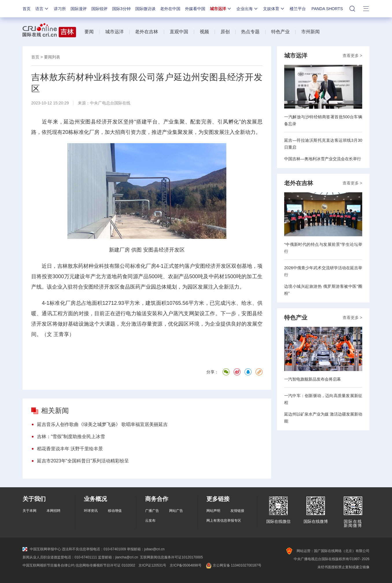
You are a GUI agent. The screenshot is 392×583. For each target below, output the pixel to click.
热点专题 (250, 32)
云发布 (150, 521)
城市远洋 (221, 9)
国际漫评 (79, 9)
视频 (204, 32)
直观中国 (179, 32)
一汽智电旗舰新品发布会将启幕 (313, 379)
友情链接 (237, 511)
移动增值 (115, 511)
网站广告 (176, 511)
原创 (225, 32)
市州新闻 (310, 32)
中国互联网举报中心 (42, 549)
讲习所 (60, 9)
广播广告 (152, 511)
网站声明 (213, 511)
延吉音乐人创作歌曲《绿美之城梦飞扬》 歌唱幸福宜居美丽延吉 (102, 424)
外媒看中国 (195, 9)
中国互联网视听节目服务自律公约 (49, 565)
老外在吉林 (147, 32)
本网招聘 (53, 511)
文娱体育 (274, 9)
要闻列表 (52, 57)
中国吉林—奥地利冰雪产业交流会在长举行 (323, 159)
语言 (42, 9)
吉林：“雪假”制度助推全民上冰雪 (71, 437)
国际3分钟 (121, 9)
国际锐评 (99, 9)
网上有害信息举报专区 (224, 521)
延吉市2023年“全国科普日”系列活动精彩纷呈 (83, 461)
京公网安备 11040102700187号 (233, 565)
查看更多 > (352, 56)
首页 (27, 9)
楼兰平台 (298, 9)
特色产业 (280, 32)
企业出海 (247, 9)
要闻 (89, 32)
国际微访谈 (145, 9)
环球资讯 (91, 511)
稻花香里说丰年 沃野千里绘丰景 (70, 449)
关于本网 (29, 511)
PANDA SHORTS (327, 9)
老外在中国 (170, 9)
